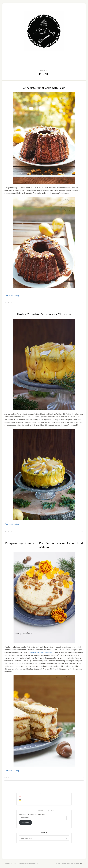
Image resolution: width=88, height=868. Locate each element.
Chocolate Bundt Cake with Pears (44, 88)
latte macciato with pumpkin (40, 652)
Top (82, 864)
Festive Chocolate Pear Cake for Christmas (44, 314)
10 (82, 778)
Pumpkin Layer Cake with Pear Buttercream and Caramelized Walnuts (44, 545)
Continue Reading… (12, 295)
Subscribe (25, 823)
